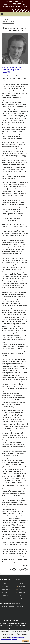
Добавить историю (21, 7)
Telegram (22, 596)
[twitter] (22, 10)
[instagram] (25, 10)
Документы (5, 596)
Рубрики (6, 19)
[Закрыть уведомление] (29, 631)
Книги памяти (6, 589)
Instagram (22, 593)
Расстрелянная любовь (8, 23)
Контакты (5, 599)
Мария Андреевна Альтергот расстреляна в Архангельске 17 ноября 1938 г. (13, 70)
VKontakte (22, 586)
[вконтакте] (13, 10)
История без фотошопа (8, 21)
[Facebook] (16, 10)
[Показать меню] (2, 14)
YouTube (21, 599)
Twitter (21, 590)
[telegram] (19, 10)
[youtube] (28, 10)
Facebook (22, 583)
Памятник (5, 586)
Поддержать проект (9, 7)
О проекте (5, 583)
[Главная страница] (2, 19)
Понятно (26, 641)
